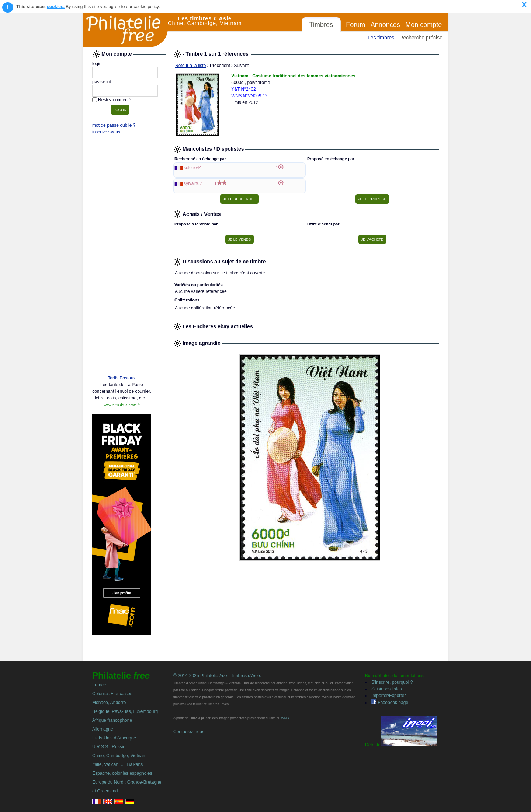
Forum (355, 25)
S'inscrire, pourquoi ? (392, 682)
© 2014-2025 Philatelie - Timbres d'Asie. (217, 676)
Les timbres (381, 38)
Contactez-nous (189, 732)
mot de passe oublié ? (114, 125)
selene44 (193, 168)
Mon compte (424, 25)
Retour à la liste (190, 66)
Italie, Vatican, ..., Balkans (117, 764)
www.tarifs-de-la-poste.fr (122, 405)
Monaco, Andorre (109, 703)
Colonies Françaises (112, 694)
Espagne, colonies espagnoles (122, 773)
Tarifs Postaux (122, 378)
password (102, 82)
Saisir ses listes (387, 689)
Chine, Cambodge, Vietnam (119, 756)
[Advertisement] (122, 257)
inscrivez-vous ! (107, 132)
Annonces (385, 25)
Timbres (321, 25)
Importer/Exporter (388, 696)
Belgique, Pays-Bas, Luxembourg (125, 711)
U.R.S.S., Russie (109, 747)
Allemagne (103, 729)
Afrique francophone (112, 720)
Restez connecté (114, 100)
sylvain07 (193, 183)
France (99, 685)
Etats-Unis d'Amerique (114, 738)
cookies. (56, 7)
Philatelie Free (126, 30)
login (97, 64)
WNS (285, 718)
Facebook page (390, 703)
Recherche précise (421, 38)
